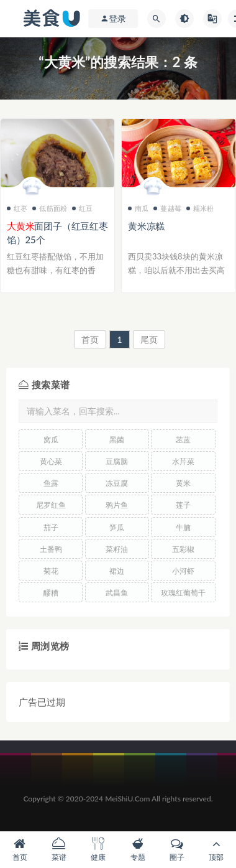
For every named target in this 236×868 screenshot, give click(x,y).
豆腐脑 (117, 461)
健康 (98, 850)
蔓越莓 (167, 208)
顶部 (216, 850)
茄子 (51, 527)
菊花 (51, 571)
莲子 (183, 505)
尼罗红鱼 (51, 505)
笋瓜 (117, 527)
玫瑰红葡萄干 (183, 593)
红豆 (82, 208)
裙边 (117, 571)
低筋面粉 (50, 208)
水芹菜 (183, 461)
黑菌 (117, 440)
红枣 (17, 208)
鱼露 (51, 483)
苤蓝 (183, 440)
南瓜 (138, 208)
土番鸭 (51, 549)
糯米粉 (200, 208)
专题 (138, 850)
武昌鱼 (117, 593)
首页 (90, 339)
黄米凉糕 (146, 226)
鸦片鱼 (117, 505)
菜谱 (59, 850)
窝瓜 (51, 440)
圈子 (177, 850)
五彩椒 (183, 549)
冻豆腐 (117, 483)
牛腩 (183, 527)
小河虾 (183, 571)
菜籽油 (117, 549)
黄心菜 (51, 461)
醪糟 (51, 593)
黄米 (183, 483)
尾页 (149, 339)
